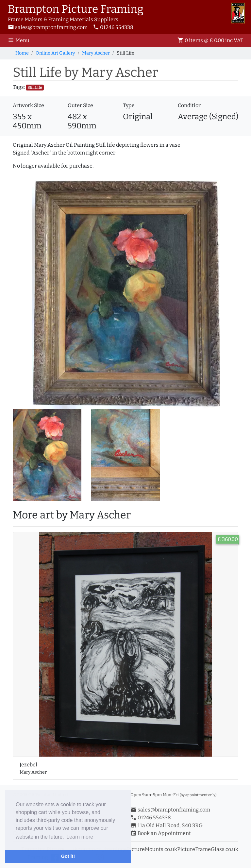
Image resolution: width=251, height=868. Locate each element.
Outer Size (80, 105)
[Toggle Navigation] (21, 41)
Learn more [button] (80, 837)
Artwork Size (28, 105)
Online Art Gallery (55, 53)
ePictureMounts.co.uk (151, 849)
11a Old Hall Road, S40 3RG (167, 825)
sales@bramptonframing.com (48, 27)
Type (129, 105)
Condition (190, 105)
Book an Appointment (161, 833)
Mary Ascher (96, 53)
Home (22, 53)
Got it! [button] (68, 856)
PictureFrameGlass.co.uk (208, 849)
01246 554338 (113, 27)
